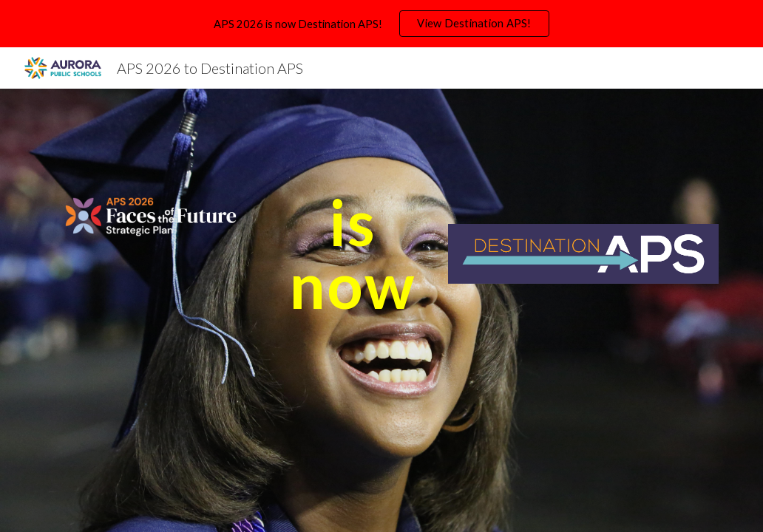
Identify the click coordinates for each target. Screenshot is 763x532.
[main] (353, 254)
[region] (381, 24)
